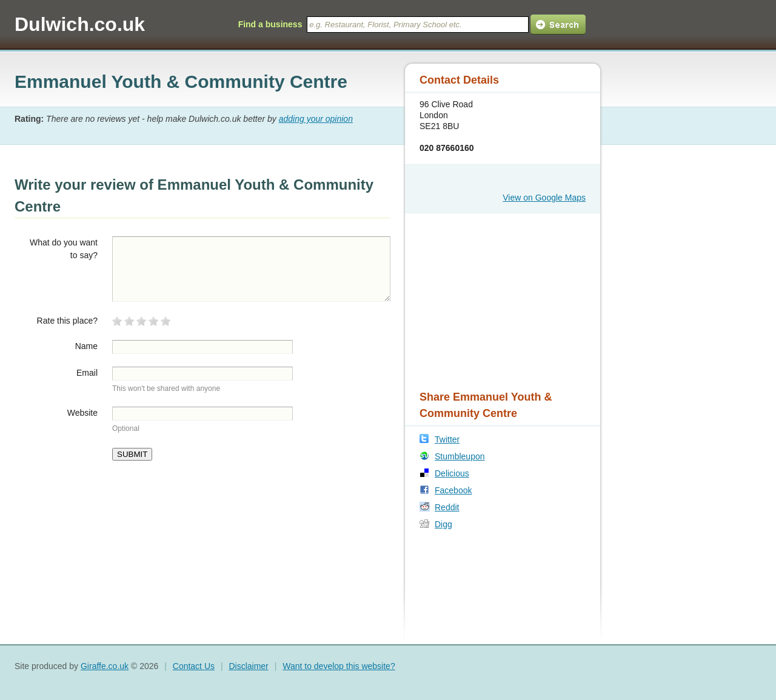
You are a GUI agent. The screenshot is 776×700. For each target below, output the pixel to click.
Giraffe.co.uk (105, 666)
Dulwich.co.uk (80, 24)
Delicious (452, 473)
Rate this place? (67, 321)
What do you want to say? (64, 249)
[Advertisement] (495, 300)
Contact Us (194, 666)
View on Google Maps (544, 198)
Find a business (270, 24)
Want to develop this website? (339, 666)
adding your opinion (316, 119)
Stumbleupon (460, 456)
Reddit (447, 507)
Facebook (453, 490)
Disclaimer (248, 666)
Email (87, 373)
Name (86, 346)
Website (82, 413)
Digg (443, 524)
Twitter (447, 439)
